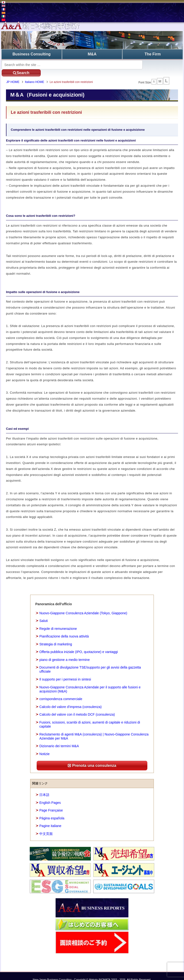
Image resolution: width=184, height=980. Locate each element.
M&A (92, 54)
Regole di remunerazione (58, 621)
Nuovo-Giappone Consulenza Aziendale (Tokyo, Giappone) (83, 606)
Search (161, 64)
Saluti (43, 613)
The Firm (153, 54)
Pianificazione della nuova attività (64, 629)
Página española (52, 811)
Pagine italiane (50, 818)
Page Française (51, 803)
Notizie (44, 746)
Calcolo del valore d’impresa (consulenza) (70, 699)
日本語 (44, 787)
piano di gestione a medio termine (64, 652)
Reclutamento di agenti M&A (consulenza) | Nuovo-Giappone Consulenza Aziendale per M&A (94, 729)
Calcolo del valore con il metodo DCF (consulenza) (77, 707)
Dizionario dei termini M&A (59, 739)
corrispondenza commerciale (61, 691)
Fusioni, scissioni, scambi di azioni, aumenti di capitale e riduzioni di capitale (90, 717)
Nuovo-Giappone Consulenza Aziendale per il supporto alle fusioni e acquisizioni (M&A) (90, 682)
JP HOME (14, 75)
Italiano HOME (35, 75)
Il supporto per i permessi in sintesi (65, 672)
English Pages (50, 795)
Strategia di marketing (56, 637)
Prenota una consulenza (92, 758)
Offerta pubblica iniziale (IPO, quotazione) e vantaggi (78, 644)
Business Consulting (32, 54)
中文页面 (46, 826)
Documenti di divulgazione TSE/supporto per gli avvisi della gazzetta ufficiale (90, 662)
